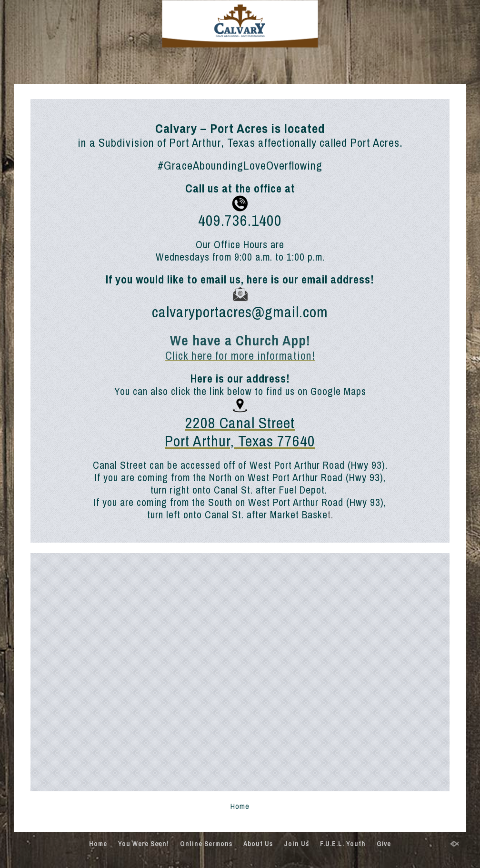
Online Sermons (206, 844)
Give (384, 844)
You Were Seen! (144, 844)
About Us (258, 844)
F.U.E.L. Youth (343, 844)
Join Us (296, 844)
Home (98, 844)
